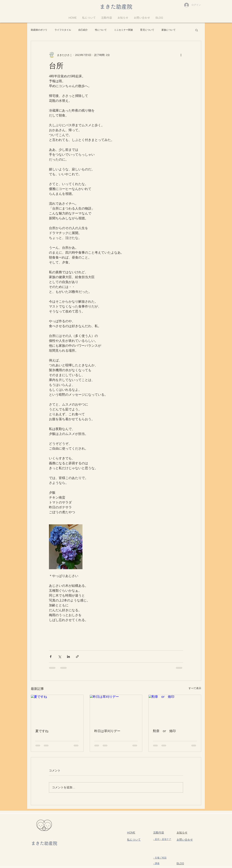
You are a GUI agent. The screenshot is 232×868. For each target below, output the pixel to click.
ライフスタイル (63, 30)
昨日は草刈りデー (107, 731)
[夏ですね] (57, 710)
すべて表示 (195, 688)
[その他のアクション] (181, 55)
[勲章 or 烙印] (175, 710)
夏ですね (42, 731)
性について (101, 30)
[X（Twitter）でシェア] (60, 657)
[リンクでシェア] (77, 657)
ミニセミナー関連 (123, 30)
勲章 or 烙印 (164, 731)
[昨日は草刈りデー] (116, 710)
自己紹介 (83, 30)
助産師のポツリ (39, 30)
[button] (197, 30)
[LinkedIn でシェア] (68, 657)
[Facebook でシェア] (51, 657)
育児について (147, 30)
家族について (169, 30)
